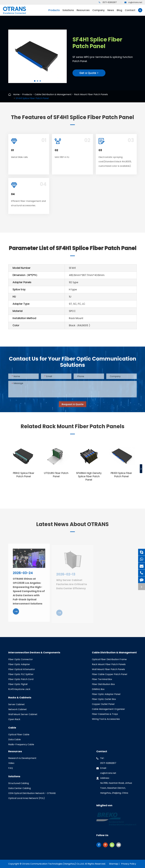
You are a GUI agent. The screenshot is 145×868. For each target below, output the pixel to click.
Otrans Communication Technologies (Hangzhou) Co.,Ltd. (53, 864)
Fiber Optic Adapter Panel (106, 694)
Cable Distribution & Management (53, 94)
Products (54, 12)
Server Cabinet (16, 704)
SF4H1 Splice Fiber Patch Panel (32, 98)
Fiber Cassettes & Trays (105, 714)
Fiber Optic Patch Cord (21, 679)
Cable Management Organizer (108, 709)
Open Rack (14, 719)
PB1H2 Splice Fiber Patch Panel (24, 475)
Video (11, 763)
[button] (35, 81)
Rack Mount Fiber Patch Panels (91, 94)
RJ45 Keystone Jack (19, 689)
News (111, 12)
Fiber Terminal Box (102, 679)
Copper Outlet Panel (103, 704)
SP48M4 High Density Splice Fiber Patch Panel (89, 476)
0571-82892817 (108, 2)
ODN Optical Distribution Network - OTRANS (32, 793)
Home (16, 94)
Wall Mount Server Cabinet (23, 714)
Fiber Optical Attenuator (22, 669)
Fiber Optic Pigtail (18, 684)
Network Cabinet (18, 709)
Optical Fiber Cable (19, 734)
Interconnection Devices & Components (34, 653)
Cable (12, 728)
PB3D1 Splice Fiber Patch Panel (121, 475)
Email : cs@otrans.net (106, 770)
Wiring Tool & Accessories (106, 719)
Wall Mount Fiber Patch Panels (108, 669)
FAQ (11, 768)
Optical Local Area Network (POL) (27, 798)
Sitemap (114, 864)
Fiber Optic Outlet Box (104, 699)
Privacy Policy (129, 864)
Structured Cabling (19, 783)
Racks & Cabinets (20, 698)
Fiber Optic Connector (21, 659)
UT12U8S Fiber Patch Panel (56, 475)
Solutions (68, 12)
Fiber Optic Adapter (19, 664)
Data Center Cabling (20, 788)
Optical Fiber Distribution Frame (109, 659)
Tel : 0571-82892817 (106, 760)
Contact (130, 12)
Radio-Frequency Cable (21, 744)
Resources (83, 12)
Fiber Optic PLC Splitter (21, 674)
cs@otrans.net (133, 2)
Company (98, 12)
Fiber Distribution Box (103, 684)
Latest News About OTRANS (72, 526)
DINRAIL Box (98, 689)
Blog (119, 12)
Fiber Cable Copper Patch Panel (110, 674)
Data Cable (14, 739)
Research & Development (22, 758)
